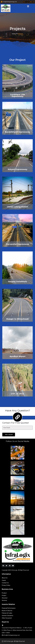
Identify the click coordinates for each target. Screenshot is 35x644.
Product (4, 593)
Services (4, 600)
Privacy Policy (6, 585)
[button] (28, 6)
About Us (5, 578)
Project (4, 595)
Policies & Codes (7, 613)
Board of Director (7, 611)
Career (4, 580)
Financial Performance (9, 608)
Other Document (7, 618)
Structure (5, 598)
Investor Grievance (8, 616)
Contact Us (5, 583)
